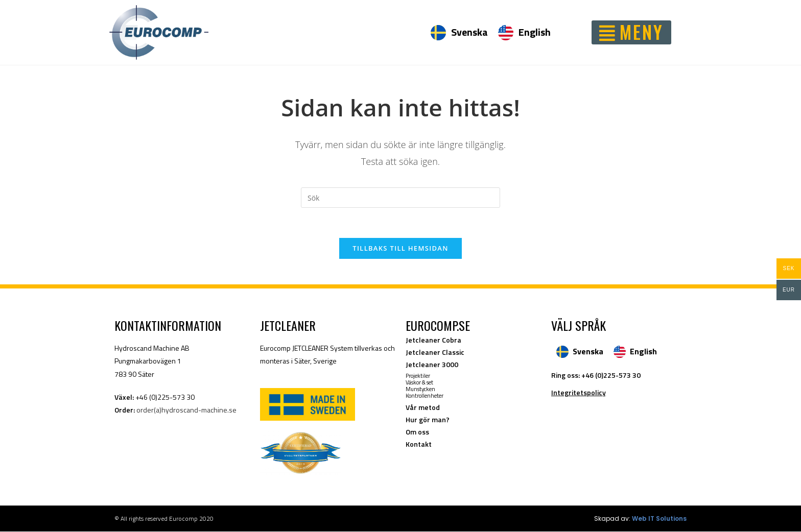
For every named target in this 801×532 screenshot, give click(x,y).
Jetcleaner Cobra (433, 340)
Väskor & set (419, 383)
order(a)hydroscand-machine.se (186, 410)
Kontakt (419, 444)
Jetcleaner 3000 (432, 365)
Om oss (417, 432)
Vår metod (423, 408)
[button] (631, 32)
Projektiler (418, 376)
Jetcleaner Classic (435, 353)
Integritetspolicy (579, 393)
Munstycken (420, 390)
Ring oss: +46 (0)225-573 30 (596, 376)
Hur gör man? (428, 420)
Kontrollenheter (425, 396)
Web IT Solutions (659, 519)
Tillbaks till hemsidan (400, 249)
